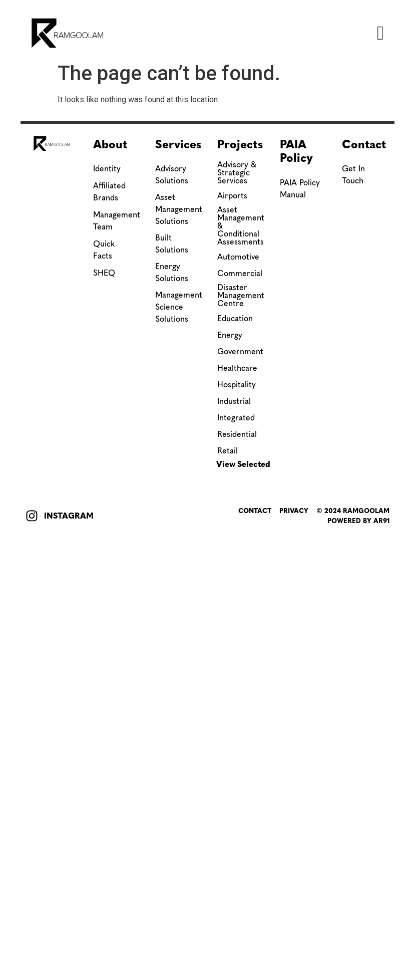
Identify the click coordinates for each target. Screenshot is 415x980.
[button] (381, 33)
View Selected (243, 464)
